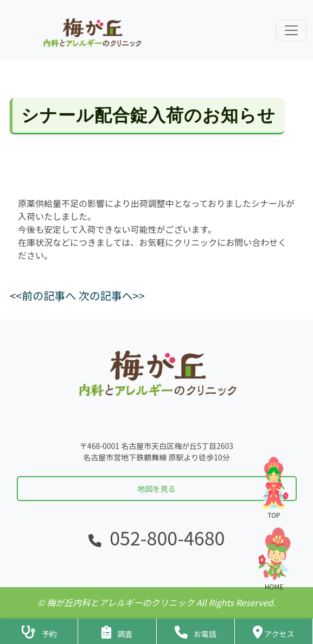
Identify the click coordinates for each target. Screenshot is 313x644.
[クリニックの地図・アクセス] (274, 631)
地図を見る (157, 489)
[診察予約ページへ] (39, 631)
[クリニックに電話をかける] (196, 631)
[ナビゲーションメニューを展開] (291, 30)
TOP (274, 487)
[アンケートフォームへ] (117, 631)
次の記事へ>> (112, 295)
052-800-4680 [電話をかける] (167, 538)
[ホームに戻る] (91, 31)
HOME (274, 559)
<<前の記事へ (43, 295)
